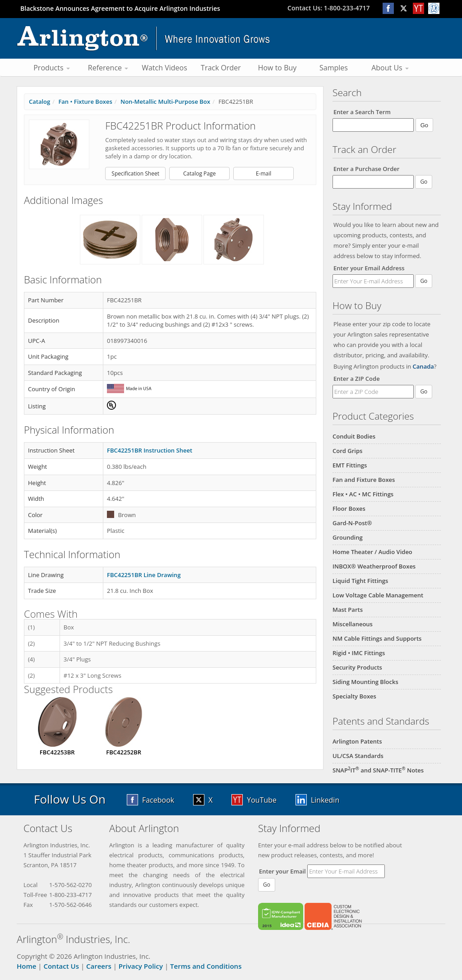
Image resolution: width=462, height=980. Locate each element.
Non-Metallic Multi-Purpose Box (165, 102)
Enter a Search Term (362, 112)
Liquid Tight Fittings (360, 581)
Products (52, 68)
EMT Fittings (350, 465)
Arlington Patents (357, 741)
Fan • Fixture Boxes (85, 102)
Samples (334, 68)
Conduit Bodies (354, 436)
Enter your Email (282, 871)
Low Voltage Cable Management (378, 595)
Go (424, 281)
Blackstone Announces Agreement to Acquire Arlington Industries (120, 8)
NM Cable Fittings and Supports (377, 638)
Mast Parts (348, 610)
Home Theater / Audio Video (372, 552)
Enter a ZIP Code (357, 379)
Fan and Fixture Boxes (364, 480)
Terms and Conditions (206, 966)
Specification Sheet (135, 173)
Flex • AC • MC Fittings (363, 494)
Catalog (39, 102)
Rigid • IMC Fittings (359, 653)
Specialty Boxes (354, 696)
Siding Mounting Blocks (365, 682)
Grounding (348, 537)
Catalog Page (199, 173)
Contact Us (61, 966)
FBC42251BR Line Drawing (144, 575)
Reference (108, 68)
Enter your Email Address (369, 268)
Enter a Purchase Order (366, 169)
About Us (390, 68)
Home (26, 966)
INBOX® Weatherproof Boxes (374, 566)
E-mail (263, 173)
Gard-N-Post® (352, 523)
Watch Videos (164, 68)
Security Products (357, 667)
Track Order (221, 68)
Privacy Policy (141, 966)
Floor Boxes (349, 508)
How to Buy (277, 68)
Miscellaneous (353, 624)
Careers (99, 966)
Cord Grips (347, 451)
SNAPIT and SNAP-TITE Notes (378, 770)
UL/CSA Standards (358, 756)
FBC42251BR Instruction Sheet (150, 450)
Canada (423, 366)
